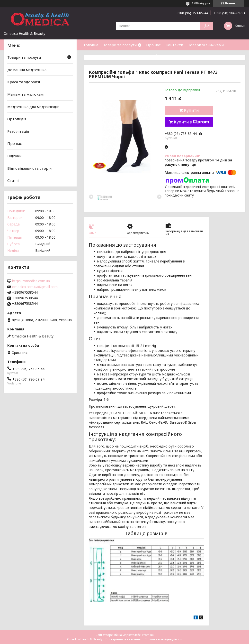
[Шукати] (206, 26)
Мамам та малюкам (25, 94)
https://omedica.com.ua (31, 281)
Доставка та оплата (102, 56)
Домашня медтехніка (27, 70)
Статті (174, 56)
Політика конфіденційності (163, 639)
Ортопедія (17, 119)
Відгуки (14, 156)
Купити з (191, 122)
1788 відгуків (201, 3)
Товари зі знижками (206, 45)
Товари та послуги (120, 45)
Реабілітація (18, 131)
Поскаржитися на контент (124, 639)
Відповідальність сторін (29, 168)
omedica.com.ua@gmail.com (35, 287)
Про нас (153, 45)
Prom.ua (148, 635)
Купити (191, 110)
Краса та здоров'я (24, 82)
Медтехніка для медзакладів (33, 106)
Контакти (174, 45)
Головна (91, 45)
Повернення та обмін (144, 56)
